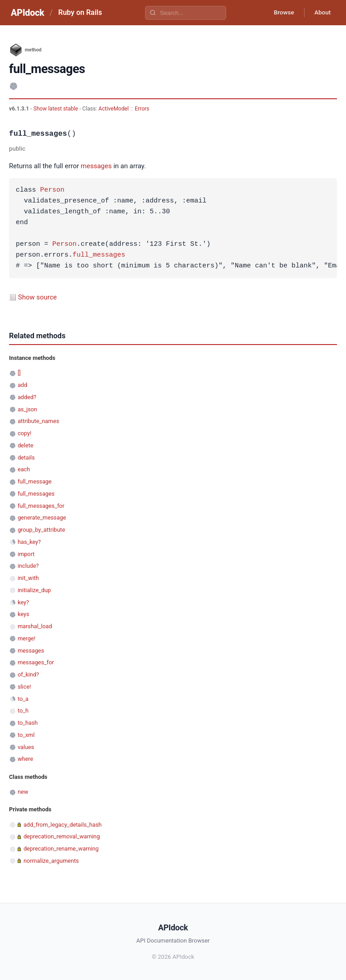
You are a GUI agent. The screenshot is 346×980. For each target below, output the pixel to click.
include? (28, 566)
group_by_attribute (41, 530)
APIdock (27, 13)
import (26, 554)
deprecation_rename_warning (61, 849)
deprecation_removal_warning (61, 836)
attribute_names (38, 421)
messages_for (36, 662)
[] (19, 373)
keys (23, 614)
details (26, 458)
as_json (27, 409)
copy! (24, 433)
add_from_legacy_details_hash (62, 825)
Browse (280, 13)
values (26, 747)
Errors (142, 109)
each (24, 469)
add (22, 385)
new (23, 792)
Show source (37, 297)
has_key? (29, 542)
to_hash (28, 723)
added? (27, 397)
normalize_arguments (51, 861)
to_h (23, 711)
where (25, 759)
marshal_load (35, 626)
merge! (26, 638)
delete (25, 445)
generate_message (42, 518)
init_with (28, 578)
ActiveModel (114, 109)
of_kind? (28, 674)
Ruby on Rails (80, 12)
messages (96, 166)
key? (23, 602)
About (321, 13)
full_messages (99, 255)
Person (52, 190)
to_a (23, 699)
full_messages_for (41, 506)
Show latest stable (56, 109)
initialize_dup (34, 590)
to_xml (26, 735)
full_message (34, 481)
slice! (24, 687)
